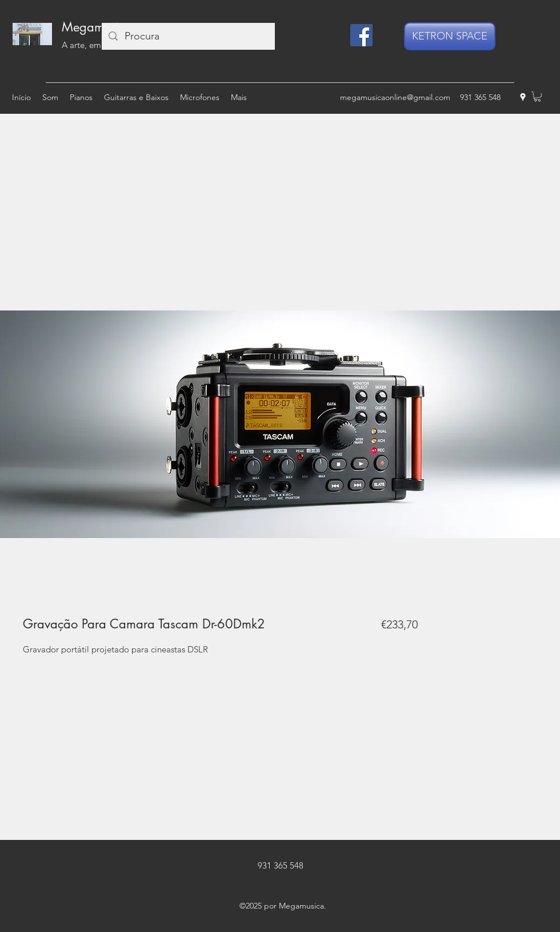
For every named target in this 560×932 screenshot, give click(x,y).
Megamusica (97, 27)
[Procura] (188, 36)
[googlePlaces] (523, 97)
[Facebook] (361, 35)
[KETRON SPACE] (450, 36)
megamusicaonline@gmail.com (395, 97)
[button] (537, 97)
